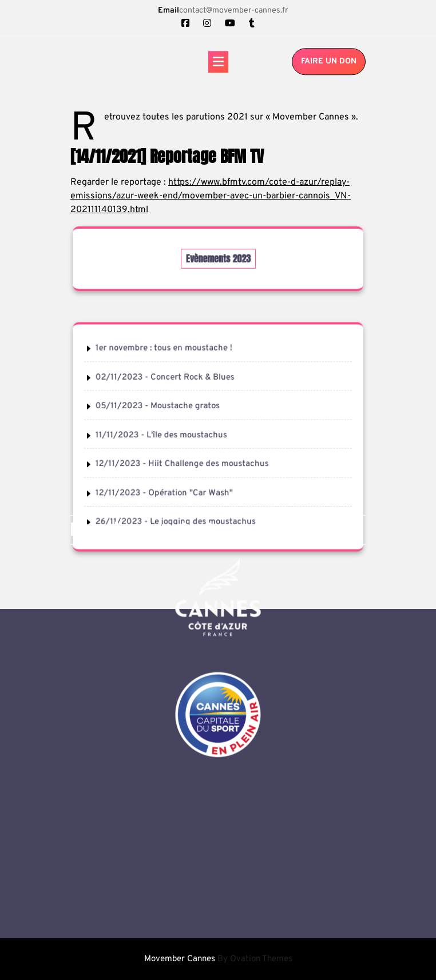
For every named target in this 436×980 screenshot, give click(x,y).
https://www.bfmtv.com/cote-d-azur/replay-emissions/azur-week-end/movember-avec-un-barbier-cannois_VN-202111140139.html (211, 196)
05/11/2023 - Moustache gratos (159, 407)
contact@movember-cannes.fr (233, 10)
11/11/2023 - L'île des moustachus (162, 435)
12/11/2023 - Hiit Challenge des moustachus (183, 463)
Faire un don (329, 63)
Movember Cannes (218, 959)
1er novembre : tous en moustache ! (165, 350)
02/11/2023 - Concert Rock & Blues (166, 379)
